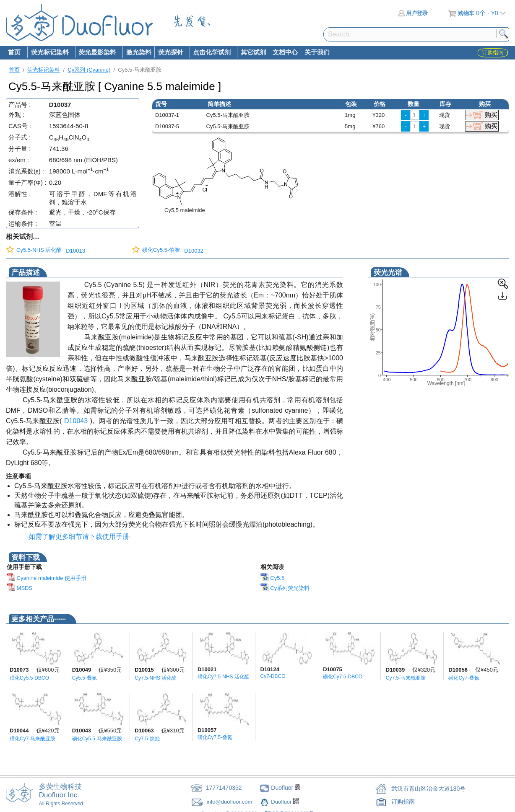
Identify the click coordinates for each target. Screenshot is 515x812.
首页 (14, 52)
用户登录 (413, 13)
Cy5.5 (273, 578)
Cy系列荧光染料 (285, 588)
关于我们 (317, 52)
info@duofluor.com (230, 802)
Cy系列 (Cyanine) (89, 70)
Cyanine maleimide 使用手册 (47, 578)
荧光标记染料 (49, 53)
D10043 (76, 421)
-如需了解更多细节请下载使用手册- (77, 537)
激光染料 (139, 52)
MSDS (20, 588)
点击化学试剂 (212, 53)
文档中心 (285, 52)
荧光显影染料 (97, 53)
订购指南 (403, 802)
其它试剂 (253, 52)
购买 (491, 115)
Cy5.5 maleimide (185, 210)
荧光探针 (170, 53)
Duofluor (282, 802)
